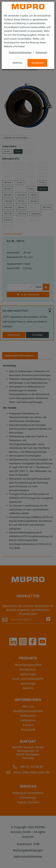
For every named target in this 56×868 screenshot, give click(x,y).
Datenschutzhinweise (20, 52)
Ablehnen (17, 63)
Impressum (41, 52)
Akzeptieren (37, 63)
